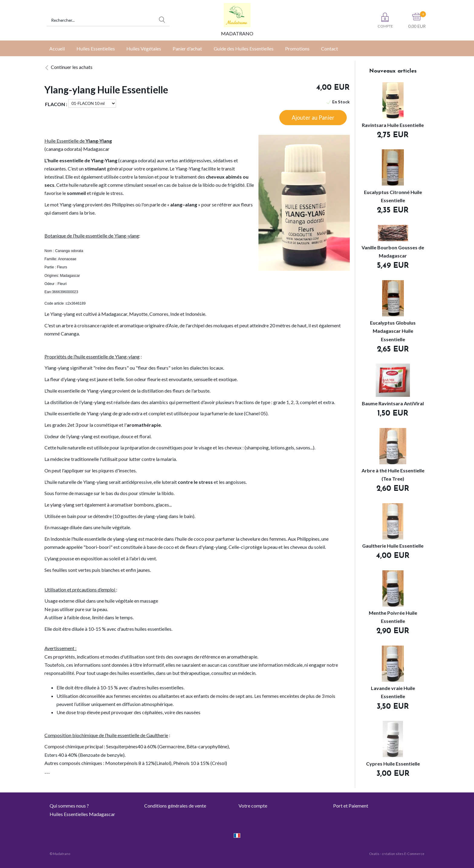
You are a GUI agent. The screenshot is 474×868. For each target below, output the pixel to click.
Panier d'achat (187, 49)
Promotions (297, 49)
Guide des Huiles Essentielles (244, 49)
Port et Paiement (351, 806)
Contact (330, 49)
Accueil (57, 49)
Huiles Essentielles (96, 49)
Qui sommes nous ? (69, 806)
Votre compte (253, 806)
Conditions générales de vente (175, 806)
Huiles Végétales (144, 49)
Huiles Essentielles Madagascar (82, 814)
